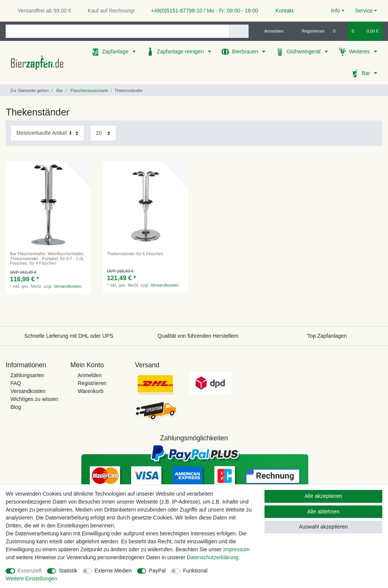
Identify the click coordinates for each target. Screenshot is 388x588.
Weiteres (360, 51)
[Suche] (239, 31)
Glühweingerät (304, 51)
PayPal (157, 571)
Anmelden (90, 375)
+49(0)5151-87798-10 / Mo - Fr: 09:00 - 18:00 (202, 11)
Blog (16, 407)
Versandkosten (67, 286)
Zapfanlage (116, 51)
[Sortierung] (47, 133)
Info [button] (336, 11)
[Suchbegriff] (117, 31)
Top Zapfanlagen (327, 336)
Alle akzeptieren (324, 496)
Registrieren (92, 383)
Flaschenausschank (89, 90)
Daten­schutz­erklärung (213, 557)
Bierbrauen (246, 51)
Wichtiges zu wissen (34, 399)
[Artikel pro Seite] (103, 133)
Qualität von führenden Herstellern (198, 336)
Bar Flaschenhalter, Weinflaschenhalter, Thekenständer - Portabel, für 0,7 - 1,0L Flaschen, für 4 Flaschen (47, 258)
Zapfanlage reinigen (181, 51)
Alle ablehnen (323, 512)
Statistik (68, 571)
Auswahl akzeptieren (323, 527)
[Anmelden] (271, 31)
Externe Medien (113, 571)
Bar (366, 73)
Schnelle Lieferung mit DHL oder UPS (69, 336)
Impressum (236, 549)
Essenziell (30, 571)
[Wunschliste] (338, 31)
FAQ (16, 383)
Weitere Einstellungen (31, 579)
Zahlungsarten (27, 375)
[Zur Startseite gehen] (27, 90)
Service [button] (364, 11)
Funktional (195, 571)
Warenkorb (91, 391)
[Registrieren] (309, 31)
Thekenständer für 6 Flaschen (135, 254)
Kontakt (281, 11)
